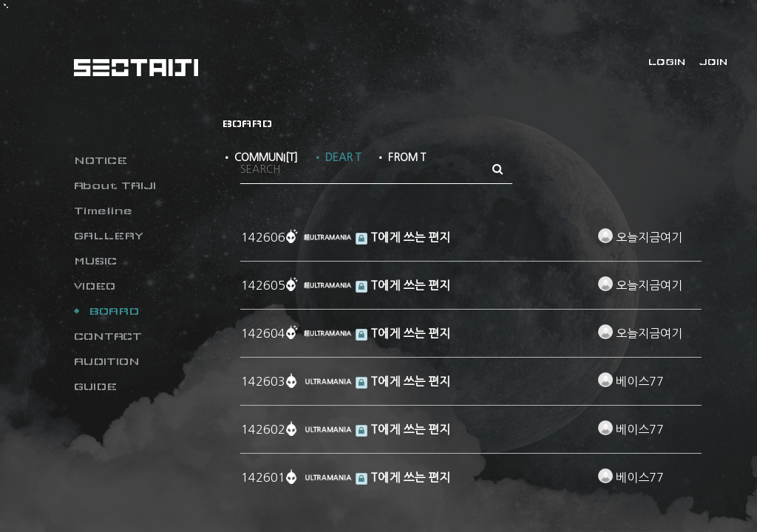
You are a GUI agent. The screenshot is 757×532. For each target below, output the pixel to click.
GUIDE (95, 386)
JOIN (713, 62)
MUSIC (95, 261)
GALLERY (109, 236)
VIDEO (95, 286)
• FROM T (401, 157)
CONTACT (108, 336)
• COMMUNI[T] (260, 157)
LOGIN (667, 62)
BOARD (114, 311)
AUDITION (107, 361)
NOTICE (101, 160)
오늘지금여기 (640, 237)
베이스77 (631, 381)
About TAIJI (115, 185)
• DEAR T (337, 157)
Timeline (103, 211)
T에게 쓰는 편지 (403, 237)
